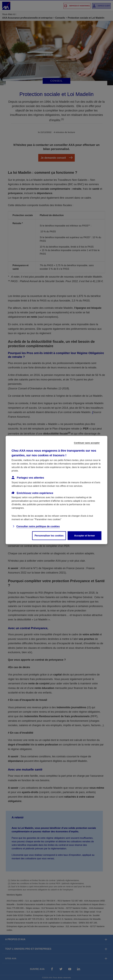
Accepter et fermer (85, 536)
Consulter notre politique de (38, 526)
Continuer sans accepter (87, 443)
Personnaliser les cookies (49, 536)
